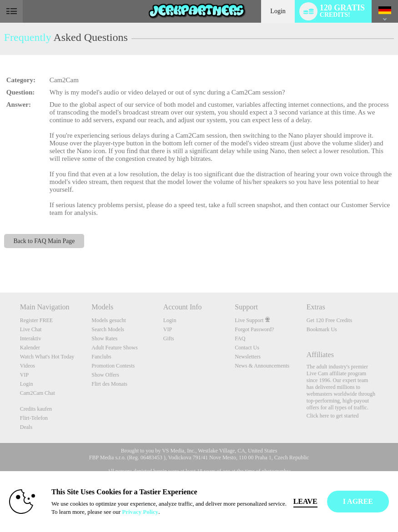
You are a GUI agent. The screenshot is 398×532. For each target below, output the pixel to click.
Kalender (30, 348)
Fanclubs (101, 357)
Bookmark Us (322, 329)
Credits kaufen (36, 409)
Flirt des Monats (109, 384)
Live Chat (31, 329)
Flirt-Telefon (34, 418)
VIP (24, 375)
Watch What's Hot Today (47, 357)
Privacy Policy (140, 512)
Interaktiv (31, 338)
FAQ (240, 338)
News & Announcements (262, 366)
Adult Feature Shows (114, 348)
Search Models (108, 329)
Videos (28, 366)
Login (278, 11)
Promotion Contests (113, 366)
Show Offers (105, 375)
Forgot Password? (254, 329)
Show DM (0, 259)
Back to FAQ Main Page (44, 241)
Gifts (169, 338)
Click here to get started (333, 416)
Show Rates (104, 338)
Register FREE (36, 320)
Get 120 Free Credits (329, 320)
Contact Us (247, 348)
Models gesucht (109, 320)
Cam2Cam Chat (38, 393)
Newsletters (248, 357)
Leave (305, 501)
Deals (26, 427)
